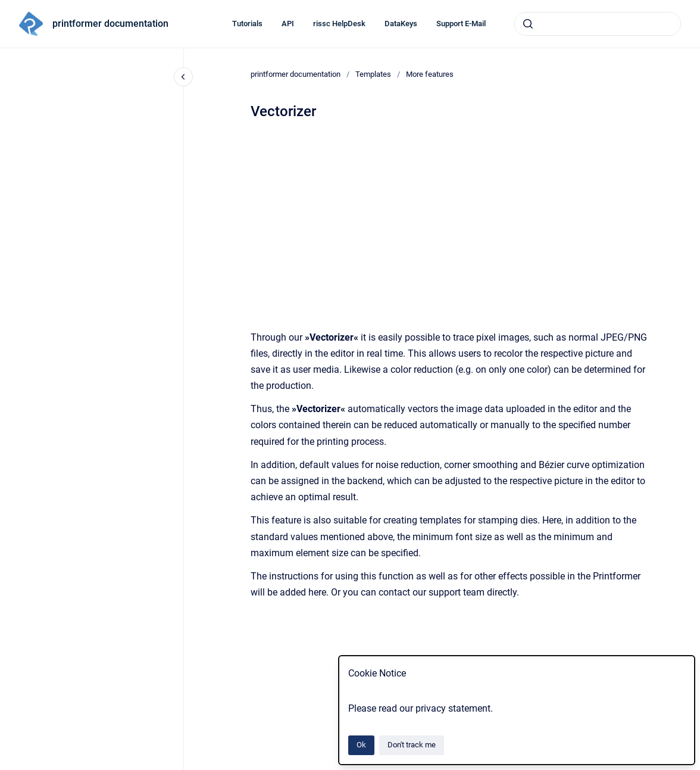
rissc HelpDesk (339, 24)
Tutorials (247, 24)
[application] (697, 767)
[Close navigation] (183, 77)
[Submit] (528, 24)
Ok (361, 745)
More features (430, 74)
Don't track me (412, 745)
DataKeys (401, 24)
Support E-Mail (461, 24)
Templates (373, 74)
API (288, 24)
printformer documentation (110, 24)
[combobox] (598, 24)
